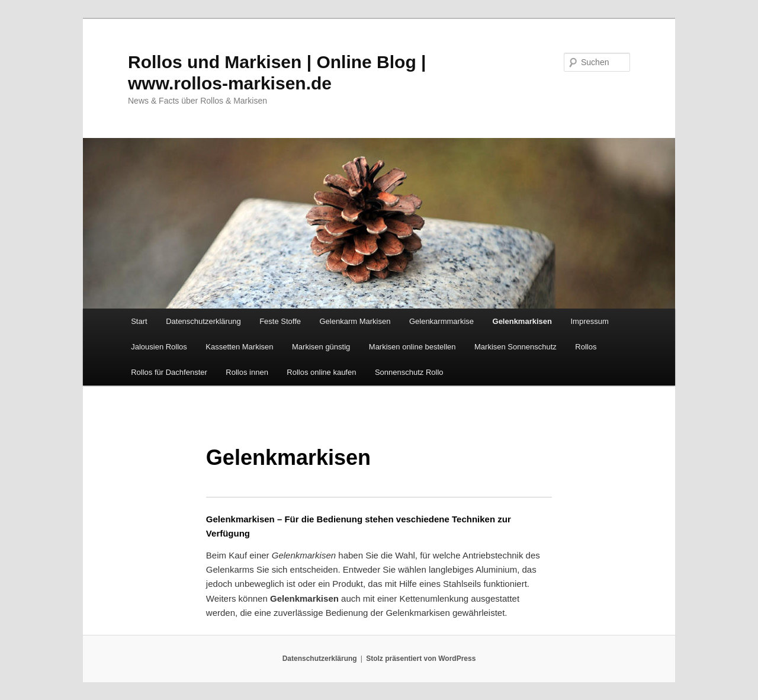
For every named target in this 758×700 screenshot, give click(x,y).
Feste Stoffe (280, 321)
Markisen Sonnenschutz (515, 347)
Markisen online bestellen (412, 347)
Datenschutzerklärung (203, 321)
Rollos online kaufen (321, 372)
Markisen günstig (321, 347)
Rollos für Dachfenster (169, 372)
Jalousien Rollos (159, 347)
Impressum (589, 321)
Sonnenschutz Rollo (409, 372)
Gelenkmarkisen (522, 321)
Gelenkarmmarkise (441, 321)
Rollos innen (247, 372)
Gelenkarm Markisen (355, 321)
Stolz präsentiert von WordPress (421, 659)
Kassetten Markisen (239, 347)
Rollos (586, 347)
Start (139, 321)
